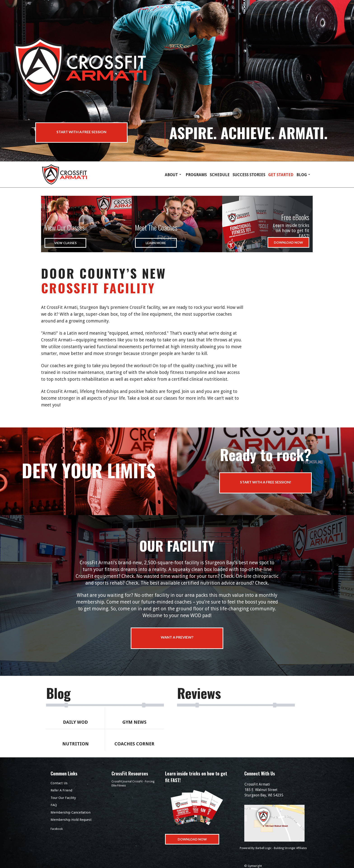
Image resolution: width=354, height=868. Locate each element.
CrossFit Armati (69, 174)
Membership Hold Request (71, 820)
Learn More (156, 243)
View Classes (65, 243)
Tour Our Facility (63, 798)
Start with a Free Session (81, 132)
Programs (196, 175)
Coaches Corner (134, 744)
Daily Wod (75, 722)
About (171, 175)
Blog (302, 175)
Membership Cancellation (71, 812)
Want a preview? (177, 637)
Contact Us (59, 783)
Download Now (288, 242)
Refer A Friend (61, 790)
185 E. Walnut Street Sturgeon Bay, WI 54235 (276, 790)
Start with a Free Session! (266, 482)
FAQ (54, 805)
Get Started (281, 175)
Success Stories (249, 175)
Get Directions (276, 823)
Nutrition (76, 744)
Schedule (220, 175)
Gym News (134, 722)
